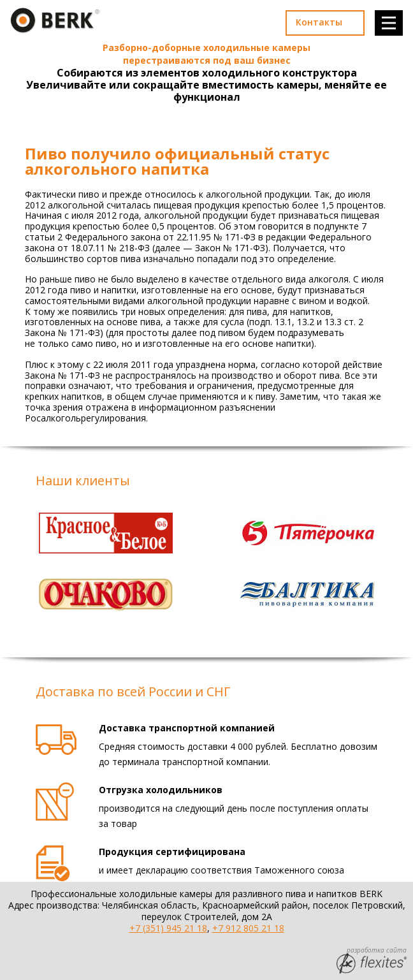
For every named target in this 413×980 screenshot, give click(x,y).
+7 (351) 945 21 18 (168, 928)
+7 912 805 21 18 (248, 928)
